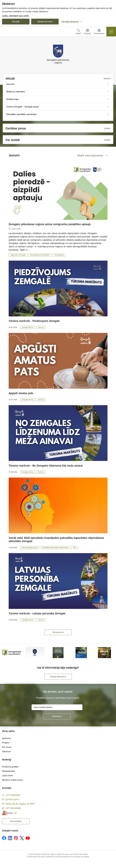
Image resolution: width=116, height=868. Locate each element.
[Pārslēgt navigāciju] (111, 32)
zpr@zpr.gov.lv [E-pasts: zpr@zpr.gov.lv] (12, 799)
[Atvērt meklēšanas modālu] (78, 32)
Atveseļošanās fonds (30, 548)
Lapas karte (7, 775)
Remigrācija (59, 255)
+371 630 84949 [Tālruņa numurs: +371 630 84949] (13, 808)
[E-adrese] (8, 813)
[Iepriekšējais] (6, 653)
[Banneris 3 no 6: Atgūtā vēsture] (58, 652)
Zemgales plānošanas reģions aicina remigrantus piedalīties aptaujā (50, 224)
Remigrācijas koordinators (40, 255)
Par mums (7, 747)
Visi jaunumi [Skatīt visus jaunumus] (58, 632)
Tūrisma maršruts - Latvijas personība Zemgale (37, 613)
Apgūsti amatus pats (21, 393)
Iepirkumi (6, 738)
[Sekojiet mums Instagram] (16, 838)
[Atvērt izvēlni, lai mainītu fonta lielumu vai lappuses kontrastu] (99, 32)
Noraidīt (16, 22)
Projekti (6, 743)
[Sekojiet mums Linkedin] (10, 838)
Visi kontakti (16, 821)
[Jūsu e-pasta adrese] (57, 707)
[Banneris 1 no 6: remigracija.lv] (12, 652)
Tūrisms (41, 327)
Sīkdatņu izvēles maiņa (12, 780)
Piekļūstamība (8, 771)
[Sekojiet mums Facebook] (4, 838)
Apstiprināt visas (45, 22)
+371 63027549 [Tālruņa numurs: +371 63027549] (13, 795)
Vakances (6, 751)
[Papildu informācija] (15, 813)
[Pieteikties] (57, 716)
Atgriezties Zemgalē (18, 255)
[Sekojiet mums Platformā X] (22, 838)
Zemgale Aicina (27, 327)
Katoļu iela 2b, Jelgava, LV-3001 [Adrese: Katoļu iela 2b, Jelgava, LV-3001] (20, 804)
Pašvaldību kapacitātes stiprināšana (55, 548)
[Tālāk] (110, 653)
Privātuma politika (10, 767)
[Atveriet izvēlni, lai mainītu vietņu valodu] (87, 32)
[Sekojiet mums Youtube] (28, 838)
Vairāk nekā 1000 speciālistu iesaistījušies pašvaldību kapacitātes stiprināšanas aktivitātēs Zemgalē (56, 540)
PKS (75, 548)
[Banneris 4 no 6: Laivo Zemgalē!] (81, 652)
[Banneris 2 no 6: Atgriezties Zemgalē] (35, 652)
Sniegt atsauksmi (58, 677)
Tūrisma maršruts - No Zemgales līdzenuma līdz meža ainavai (46, 466)
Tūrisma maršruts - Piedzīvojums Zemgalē (34, 321)
